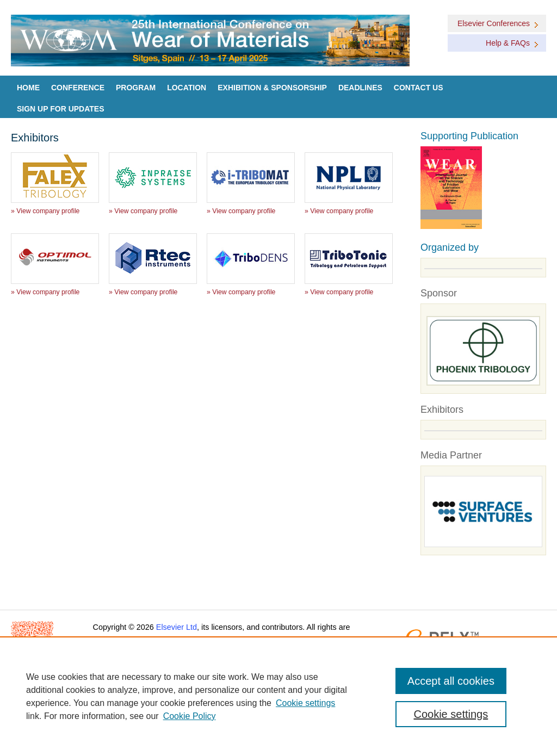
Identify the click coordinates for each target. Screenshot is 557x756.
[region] (278, 696)
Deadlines (360, 88)
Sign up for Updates (61, 109)
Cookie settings (305, 703)
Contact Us (419, 88)
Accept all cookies (451, 681)
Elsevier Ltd (177, 627)
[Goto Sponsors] (483, 351)
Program (136, 88)
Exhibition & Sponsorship (272, 88)
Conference (78, 88)
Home (28, 88)
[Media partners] (483, 512)
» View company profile (45, 211)
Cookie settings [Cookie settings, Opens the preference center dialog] (451, 714)
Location (187, 88)
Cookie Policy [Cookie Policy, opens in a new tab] (190, 716)
